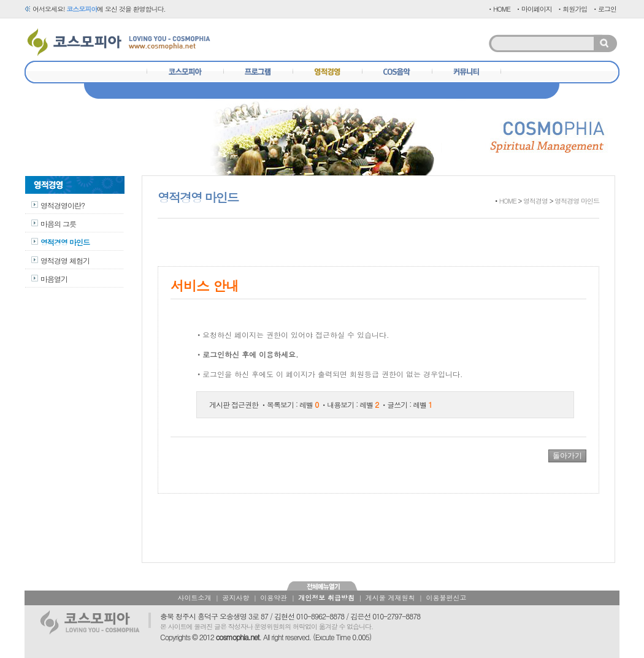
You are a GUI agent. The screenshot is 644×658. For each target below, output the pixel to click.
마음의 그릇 (58, 224)
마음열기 (54, 279)
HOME (508, 201)
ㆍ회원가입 (572, 9)
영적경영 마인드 (65, 242)
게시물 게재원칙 (390, 598)
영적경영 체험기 (65, 260)
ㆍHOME (499, 9)
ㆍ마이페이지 (534, 9)
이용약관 (274, 598)
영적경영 (535, 201)
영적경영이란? (63, 205)
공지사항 (236, 598)
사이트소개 (195, 598)
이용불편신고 (446, 598)
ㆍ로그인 (604, 9)
